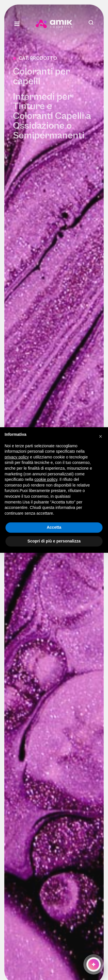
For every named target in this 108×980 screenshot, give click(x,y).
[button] (101, 436)
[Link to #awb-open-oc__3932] (22, 23)
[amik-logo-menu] (54, 21)
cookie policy (46, 479)
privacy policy (17, 457)
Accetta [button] (54, 527)
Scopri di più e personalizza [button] (54, 541)
